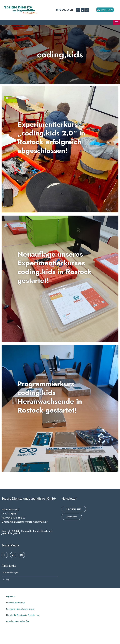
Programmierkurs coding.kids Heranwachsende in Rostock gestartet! (55, 397)
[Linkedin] (83, 10)
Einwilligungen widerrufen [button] (17, 621)
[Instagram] (87, 10)
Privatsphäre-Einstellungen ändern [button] (21, 609)
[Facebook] (78, 10)
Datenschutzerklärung (15, 603)
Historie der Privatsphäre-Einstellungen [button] (23, 615)
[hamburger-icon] (116, 22)
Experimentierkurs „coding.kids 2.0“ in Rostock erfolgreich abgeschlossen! (57, 137)
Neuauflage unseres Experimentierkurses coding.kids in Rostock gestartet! (60, 267)
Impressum (11, 596)
